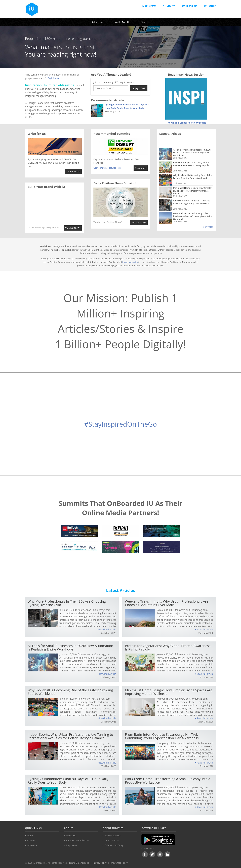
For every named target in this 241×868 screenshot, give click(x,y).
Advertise (97, 22)
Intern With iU (112, 840)
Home (30, 836)
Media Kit (71, 836)
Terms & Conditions (79, 863)
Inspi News (72, 845)
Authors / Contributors (78, 840)
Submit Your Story (114, 845)
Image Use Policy (119, 863)
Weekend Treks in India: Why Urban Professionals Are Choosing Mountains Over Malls (193, 207)
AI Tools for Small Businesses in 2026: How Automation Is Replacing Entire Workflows (192, 143)
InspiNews (149, 6)
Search (145, 22)
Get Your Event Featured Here (107, 168)
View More (208, 227)
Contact (31, 840)
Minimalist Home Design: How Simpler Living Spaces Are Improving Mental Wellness (193, 182)
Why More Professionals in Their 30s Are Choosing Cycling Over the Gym (192, 193)
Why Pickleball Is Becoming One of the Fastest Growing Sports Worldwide (193, 167)
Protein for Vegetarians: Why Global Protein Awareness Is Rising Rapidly (191, 155)
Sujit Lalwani (55, 78)
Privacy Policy (100, 863)
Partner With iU (113, 836)
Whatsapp (189, 6)
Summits (169, 6)
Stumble (210, 6)
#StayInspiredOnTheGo (121, 424)
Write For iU (122, 22)
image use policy (130, 262)
